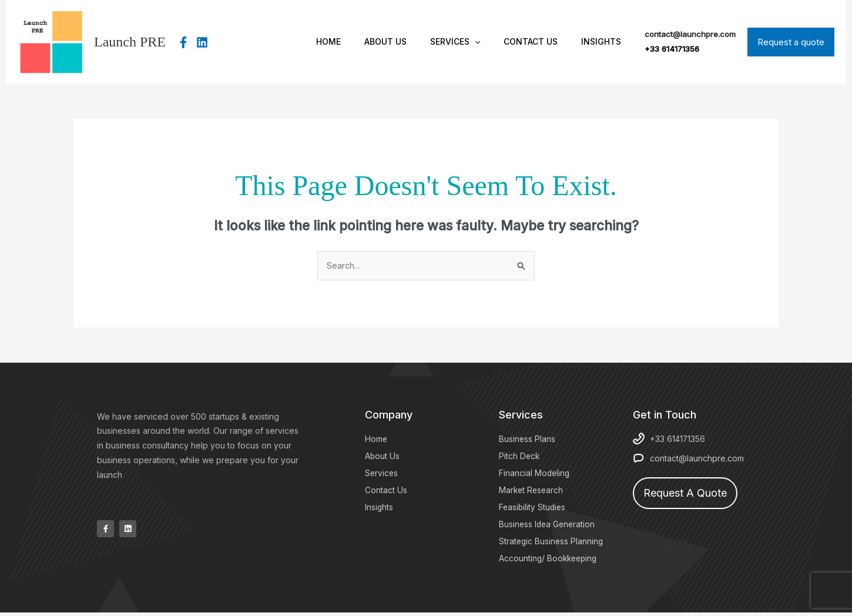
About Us (410, 41)
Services (473, 42)
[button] (492, 42)
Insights (605, 41)
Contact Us (541, 41)
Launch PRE (130, 42)
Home (360, 41)
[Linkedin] (202, 42)
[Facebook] (183, 42)
